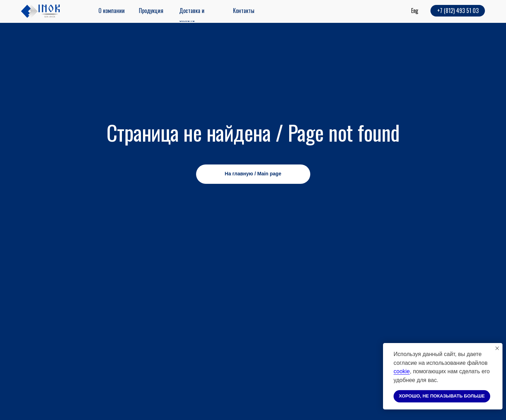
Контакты (244, 11)
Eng (415, 11)
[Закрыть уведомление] (497, 348)
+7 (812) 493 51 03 (458, 11)
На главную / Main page (253, 174)
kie (406, 371)
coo (398, 371)
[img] (40, 11)
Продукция (151, 11)
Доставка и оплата (192, 15)
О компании (112, 11)
